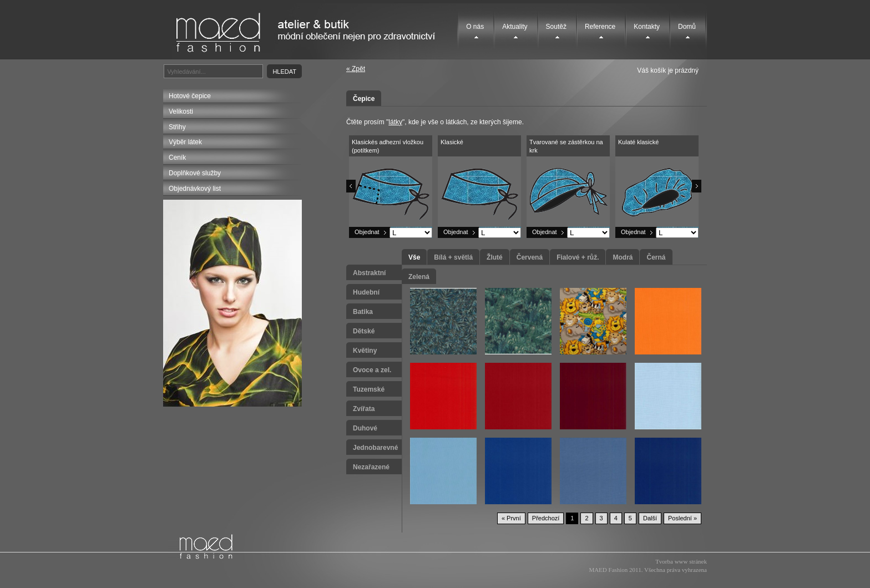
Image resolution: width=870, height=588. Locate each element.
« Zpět (356, 69)
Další (650, 518)
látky (395, 122)
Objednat (367, 232)
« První (511, 518)
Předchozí (546, 518)
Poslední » (682, 518)
